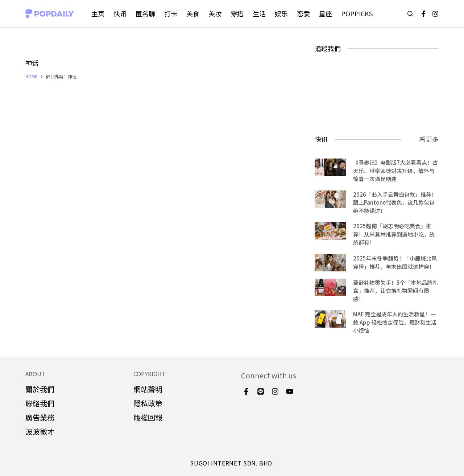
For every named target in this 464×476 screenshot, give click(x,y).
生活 (259, 13)
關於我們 (40, 389)
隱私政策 (148, 403)
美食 (193, 13)
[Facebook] (423, 14)
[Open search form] (410, 14)
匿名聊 (145, 13)
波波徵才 (40, 432)
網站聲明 (148, 389)
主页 (98, 13)
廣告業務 (40, 417)
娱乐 (281, 13)
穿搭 (237, 13)
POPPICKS (357, 13)
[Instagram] (435, 14)
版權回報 (148, 417)
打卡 (171, 13)
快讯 (120, 13)
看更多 (429, 139)
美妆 (215, 13)
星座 (326, 13)
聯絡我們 (40, 403)
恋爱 (303, 13)
